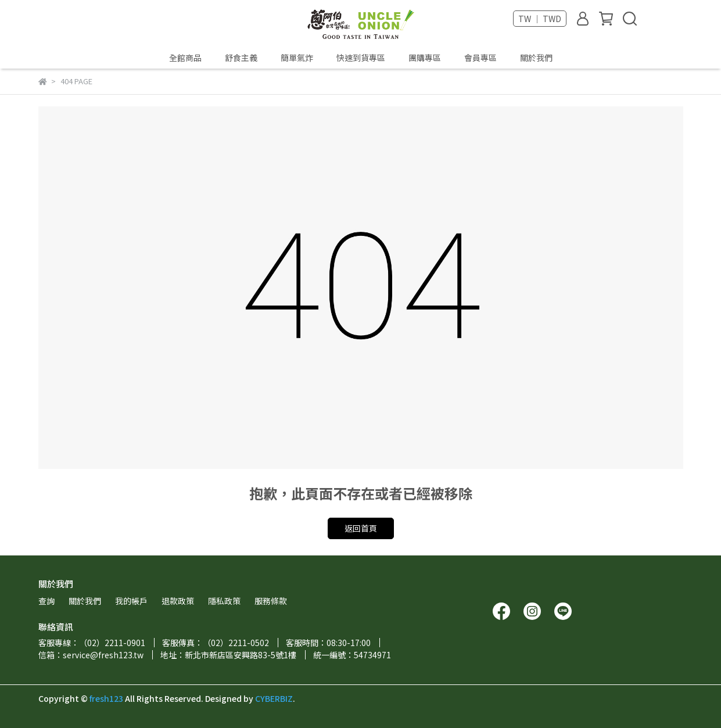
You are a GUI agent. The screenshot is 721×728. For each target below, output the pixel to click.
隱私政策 (224, 601)
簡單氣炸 (297, 58)
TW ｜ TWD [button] (540, 19)
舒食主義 (241, 58)
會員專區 (480, 58)
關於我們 (536, 58)
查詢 (46, 601)
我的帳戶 (131, 601)
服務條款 (271, 601)
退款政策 (178, 601)
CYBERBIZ (274, 698)
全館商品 (185, 58)
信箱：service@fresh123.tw (91, 655)
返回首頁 (361, 528)
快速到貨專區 (361, 58)
